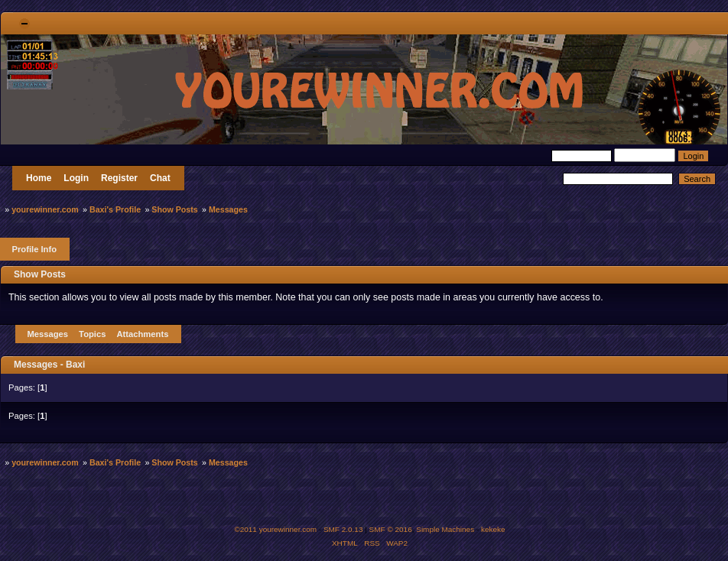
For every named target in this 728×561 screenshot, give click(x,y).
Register (119, 178)
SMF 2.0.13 (343, 529)
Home (39, 178)
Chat (160, 178)
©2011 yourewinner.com (275, 529)
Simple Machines (445, 529)
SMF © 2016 (391, 529)
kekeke (493, 529)
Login (76, 178)
